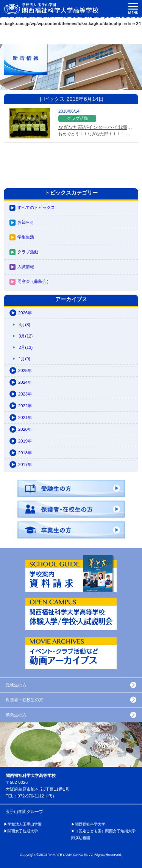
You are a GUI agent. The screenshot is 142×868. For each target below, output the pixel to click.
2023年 (25, 394)
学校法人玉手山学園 (25, 824)
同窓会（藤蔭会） (34, 281)
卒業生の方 (16, 715)
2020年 (25, 429)
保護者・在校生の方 (24, 700)
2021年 (25, 418)
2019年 (25, 441)
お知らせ (26, 222)
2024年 (25, 382)
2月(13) (26, 347)
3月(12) (26, 336)
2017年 (25, 465)
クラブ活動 (28, 252)
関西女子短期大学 (23, 831)
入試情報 (26, 267)
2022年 (25, 406)
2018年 (25, 453)
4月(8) (24, 325)
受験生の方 (16, 685)
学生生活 (26, 237)
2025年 (25, 370)
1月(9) (24, 359)
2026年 (25, 313)
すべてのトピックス (36, 207)
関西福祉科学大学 (90, 824)
